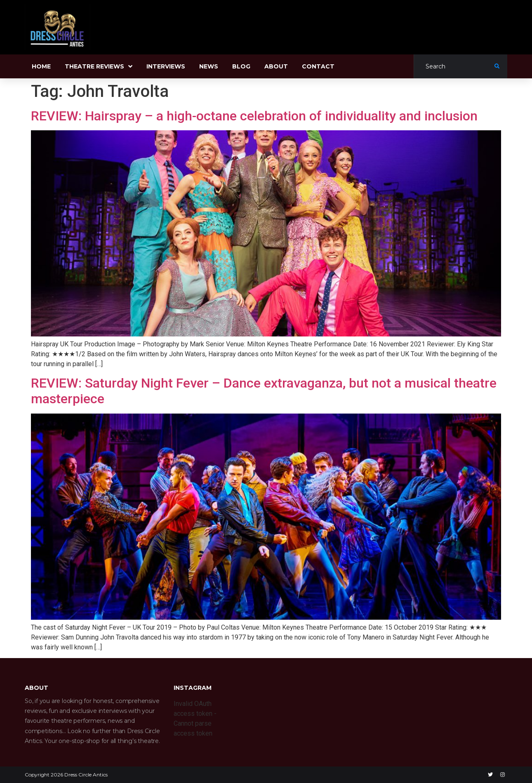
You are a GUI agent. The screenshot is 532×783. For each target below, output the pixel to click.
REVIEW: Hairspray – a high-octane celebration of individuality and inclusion (254, 116)
